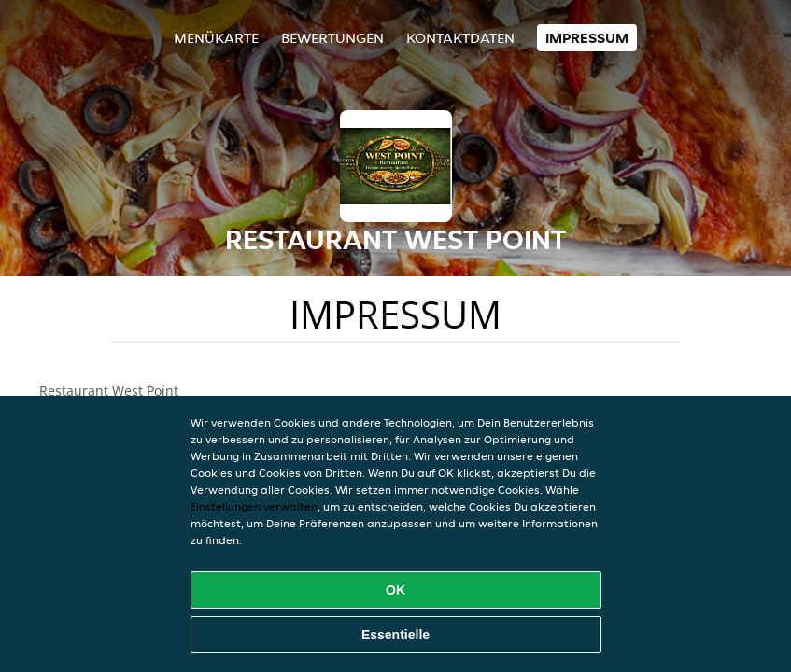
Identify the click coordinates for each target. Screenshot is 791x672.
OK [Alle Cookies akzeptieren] (395, 590)
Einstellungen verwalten (254, 506)
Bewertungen (332, 38)
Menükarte (216, 38)
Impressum (587, 38)
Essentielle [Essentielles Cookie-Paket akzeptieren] (395, 635)
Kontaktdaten (460, 38)
